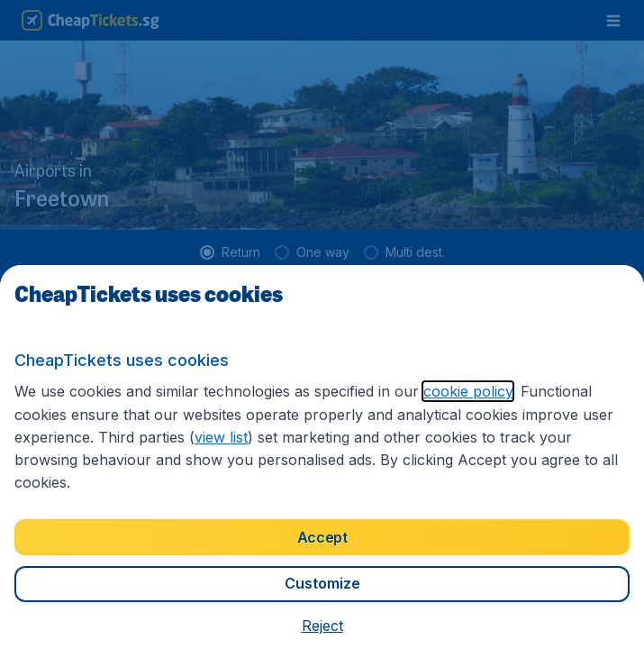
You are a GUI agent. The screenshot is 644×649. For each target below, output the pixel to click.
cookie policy (468, 391)
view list (221, 437)
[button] (322, 626)
